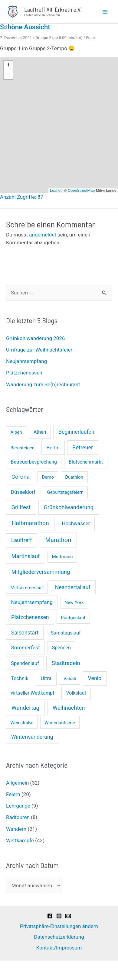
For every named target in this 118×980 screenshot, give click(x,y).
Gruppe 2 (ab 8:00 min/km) (59, 38)
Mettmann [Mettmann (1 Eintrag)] (62, 557)
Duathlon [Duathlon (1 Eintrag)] (74, 477)
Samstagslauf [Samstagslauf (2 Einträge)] (66, 633)
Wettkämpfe (20, 840)
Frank (91, 38)
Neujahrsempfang (26, 361)
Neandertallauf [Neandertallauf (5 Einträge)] (73, 587)
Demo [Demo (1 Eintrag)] (48, 477)
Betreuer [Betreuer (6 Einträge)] (83, 447)
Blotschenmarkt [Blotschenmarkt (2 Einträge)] (86, 462)
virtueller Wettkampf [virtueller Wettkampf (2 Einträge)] (32, 693)
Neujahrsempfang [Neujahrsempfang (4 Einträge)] (32, 602)
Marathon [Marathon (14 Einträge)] (58, 540)
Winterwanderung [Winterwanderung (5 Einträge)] (32, 737)
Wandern (16, 829)
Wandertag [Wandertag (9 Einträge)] (25, 708)
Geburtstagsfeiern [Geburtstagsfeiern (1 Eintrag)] (65, 492)
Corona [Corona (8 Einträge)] (21, 477)
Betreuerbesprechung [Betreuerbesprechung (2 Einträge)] (34, 462)
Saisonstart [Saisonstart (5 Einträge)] (25, 633)
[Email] (68, 916)
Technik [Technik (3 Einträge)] (20, 678)
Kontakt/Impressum (59, 948)
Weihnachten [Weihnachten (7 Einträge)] (69, 708)
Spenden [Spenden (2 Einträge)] (61, 648)
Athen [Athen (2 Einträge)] (40, 432)
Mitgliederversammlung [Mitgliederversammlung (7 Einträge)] (41, 572)
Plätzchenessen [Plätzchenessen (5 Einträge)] (30, 617)
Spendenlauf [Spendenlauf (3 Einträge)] (25, 663)
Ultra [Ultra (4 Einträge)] (46, 678)
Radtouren (18, 817)
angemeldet (43, 235)
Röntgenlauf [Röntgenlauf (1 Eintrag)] (73, 618)
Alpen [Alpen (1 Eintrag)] (16, 432)
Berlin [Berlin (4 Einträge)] (53, 448)
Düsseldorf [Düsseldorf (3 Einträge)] (23, 492)
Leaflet (56, 190)
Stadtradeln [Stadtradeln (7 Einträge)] (66, 663)
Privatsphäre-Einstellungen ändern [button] (59, 926)
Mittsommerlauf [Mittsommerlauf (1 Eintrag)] (27, 588)
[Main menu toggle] (105, 12)
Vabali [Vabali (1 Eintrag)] (70, 679)
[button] (8, 66)
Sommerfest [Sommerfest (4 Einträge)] (26, 647)
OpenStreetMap (81, 190)
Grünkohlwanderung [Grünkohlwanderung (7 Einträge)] (69, 507)
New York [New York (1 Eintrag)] (74, 602)
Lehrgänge (18, 806)
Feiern (13, 794)
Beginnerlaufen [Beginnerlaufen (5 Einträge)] (76, 432)
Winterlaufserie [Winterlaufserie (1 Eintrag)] (60, 723)
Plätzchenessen (24, 373)
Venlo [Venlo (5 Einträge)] (95, 678)
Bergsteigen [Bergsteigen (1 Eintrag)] (23, 448)
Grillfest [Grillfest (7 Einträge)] (21, 507)
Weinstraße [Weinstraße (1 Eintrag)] (22, 723)
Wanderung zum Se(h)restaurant (43, 384)
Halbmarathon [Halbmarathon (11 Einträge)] (30, 523)
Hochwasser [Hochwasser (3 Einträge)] (76, 524)
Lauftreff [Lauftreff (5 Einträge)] (21, 540)
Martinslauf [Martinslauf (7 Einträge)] (26, 556)
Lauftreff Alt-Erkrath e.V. (53, 9)
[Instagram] (59, 916)
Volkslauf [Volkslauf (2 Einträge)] (76, 693)
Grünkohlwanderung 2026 (35, 338)
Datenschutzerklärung (59, 937)
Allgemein (17, 783)
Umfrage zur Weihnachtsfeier (39, 350)
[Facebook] (50, 916)
